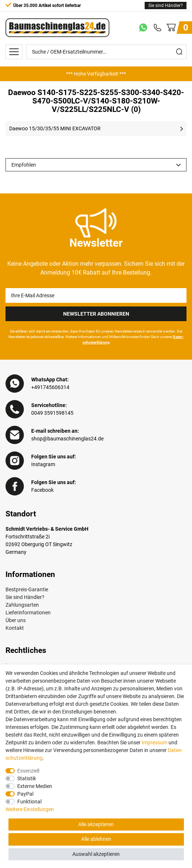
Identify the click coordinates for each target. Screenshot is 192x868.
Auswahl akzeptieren (96, 854)
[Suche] (179, 52)
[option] (96, 74)
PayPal (25, 794)
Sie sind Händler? (166, 6)
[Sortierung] (96, 165)
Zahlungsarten (22, 605)
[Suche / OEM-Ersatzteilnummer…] (99, 52)
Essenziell (28, 771)
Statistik (27, 778)
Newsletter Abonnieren (96, 314)
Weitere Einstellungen (30, 809)
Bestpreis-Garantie (27, 589)
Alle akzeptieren (96, 824)
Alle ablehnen (96, 839)
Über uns (16, 620)
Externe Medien (35, 786)
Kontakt (15, 628)
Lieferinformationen (28, 613)
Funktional (29, 802)
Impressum (155, 742)
